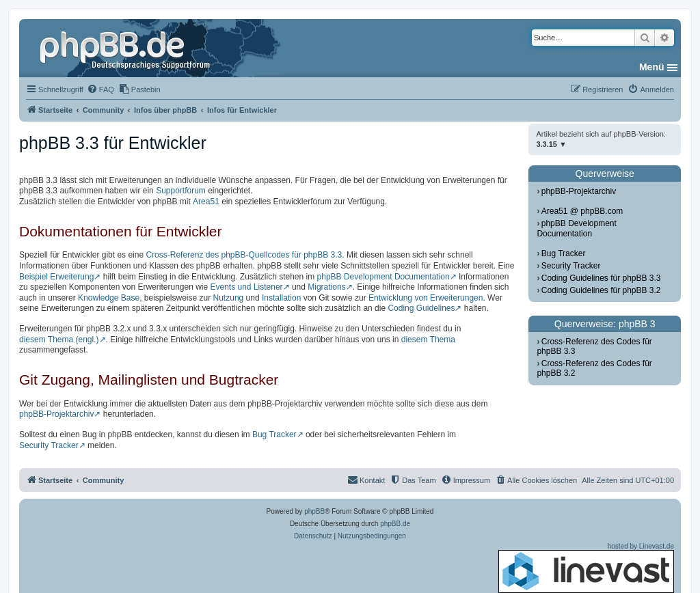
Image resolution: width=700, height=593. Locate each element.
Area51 (206, 202)
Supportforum (181, 191)
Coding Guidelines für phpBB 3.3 (601, 278)
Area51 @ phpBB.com (582, 211)
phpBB (314, 511)
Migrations (326, 287)
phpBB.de (395, 524)
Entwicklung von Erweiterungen (426, 298)
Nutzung (229, 298)
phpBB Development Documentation (383, 277)
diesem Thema (428, 340)
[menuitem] (100, 89)
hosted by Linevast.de (586, 568)
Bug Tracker (274, 435)
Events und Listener (247, 287)
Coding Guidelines (421, 308)
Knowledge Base (109, 298)
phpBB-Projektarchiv (56, 414)
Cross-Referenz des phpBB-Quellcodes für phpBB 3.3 (244, 255)
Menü (652, 67)
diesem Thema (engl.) (59, 340)
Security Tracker (49, 445)
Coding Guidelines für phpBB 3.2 (601, 290)
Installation (281, 298)
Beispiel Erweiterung (56, 277)
